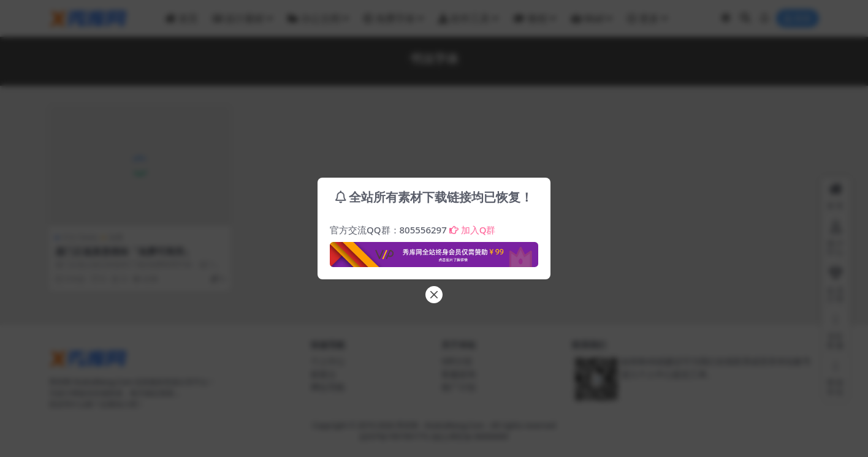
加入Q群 (473, 230)
